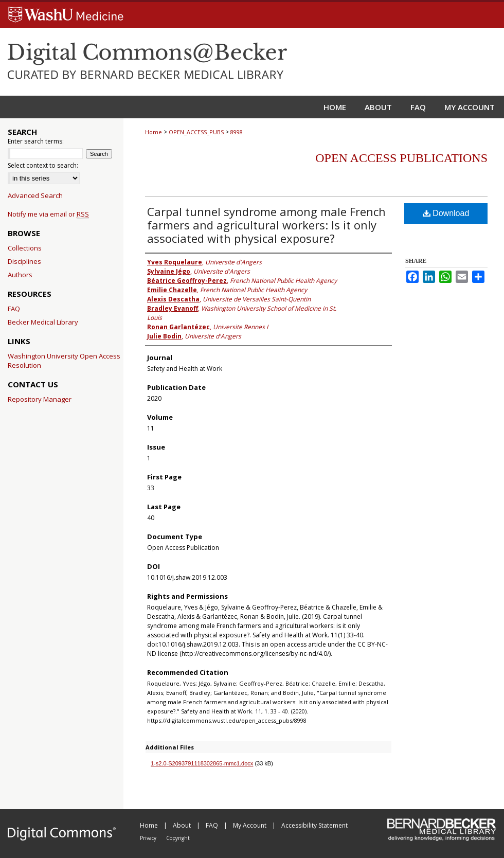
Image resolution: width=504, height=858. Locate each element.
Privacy (149, 838)
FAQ (14, 309)
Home (154, 132)
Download (446, 213)
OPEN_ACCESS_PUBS (196, 132)
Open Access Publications (401, 158)
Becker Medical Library (43, 322)
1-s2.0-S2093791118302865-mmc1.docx (202, 763)
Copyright (178, 838)
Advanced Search (35, 195)
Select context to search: (43, 165)
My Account (250, 825)
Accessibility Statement (314, 825)
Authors (20, 275)
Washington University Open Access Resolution (64, 361)
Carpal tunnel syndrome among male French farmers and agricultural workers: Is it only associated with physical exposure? (266, 225)
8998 (237, 132)
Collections (25, 248)
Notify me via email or (48, 214)
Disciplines (24, 261)
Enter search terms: (36, 141)
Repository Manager (40, 399)
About (183, 825)
